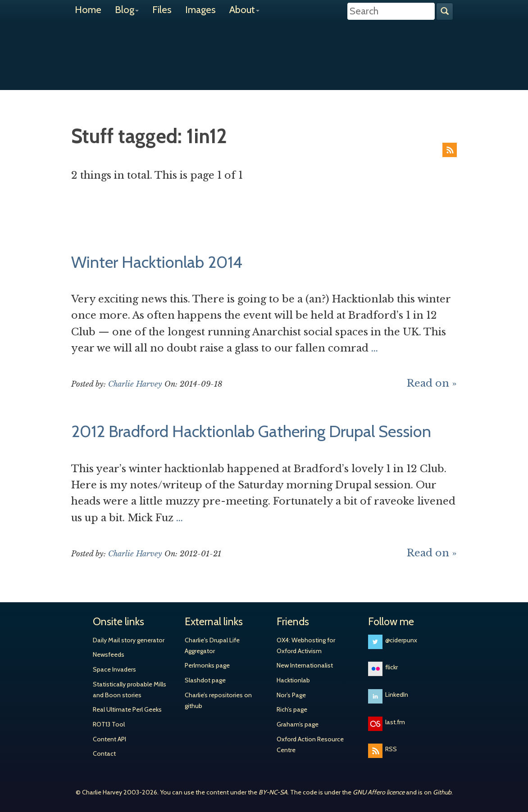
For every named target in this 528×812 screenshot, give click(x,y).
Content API (109, 739)
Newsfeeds (109, 654)
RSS (450, 150)
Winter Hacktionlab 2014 (157, 262)
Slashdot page (205, 680)
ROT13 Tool (109, 724)
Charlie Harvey (264, 48)
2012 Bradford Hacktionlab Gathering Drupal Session (251, 431)
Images (200, 10)
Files (162, 10)
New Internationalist (305, 665)
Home (88, 10)
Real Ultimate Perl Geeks (127, 709)
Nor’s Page (291, 695)
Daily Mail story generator (129, 640)
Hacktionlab (293, 680)
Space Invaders (114, 669)
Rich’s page (292, 709)
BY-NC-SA (273, 792)
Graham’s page (298, 724)
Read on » (432, 383)
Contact (104, 753)
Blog (127, 10)
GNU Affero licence (379, 792)
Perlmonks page (207, 665)
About (244, 10)
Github (442, 792)
